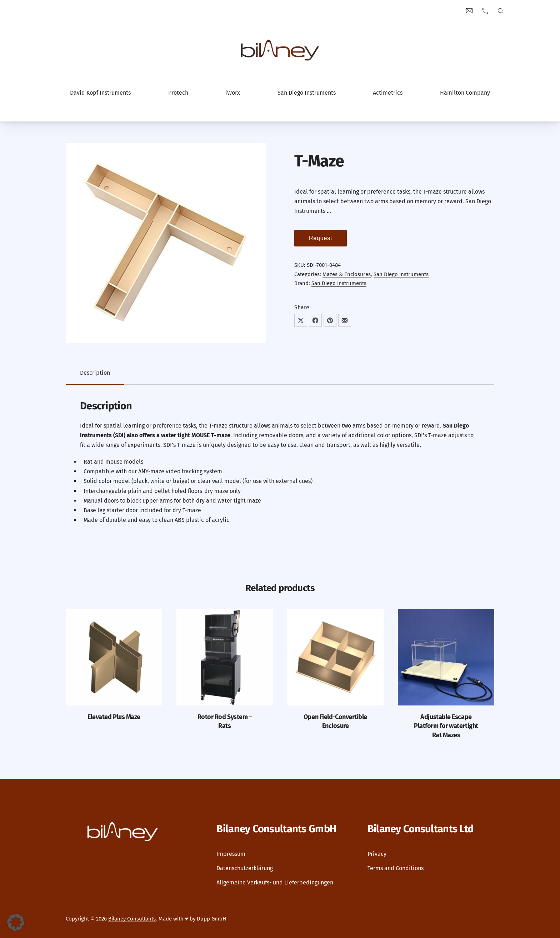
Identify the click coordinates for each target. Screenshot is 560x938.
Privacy (377, 854)
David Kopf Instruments (100, 93)
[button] (16, 922)
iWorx (233, 93)
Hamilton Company (465, 93)
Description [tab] (95, 373)
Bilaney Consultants (132, 919)
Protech (178, 93)
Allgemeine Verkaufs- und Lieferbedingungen (275, 882)
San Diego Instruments (307, 93)
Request (321, 238)
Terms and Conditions (396, 868)
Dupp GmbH (211, 919)
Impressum (231, 854)
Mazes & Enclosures (347, 274)
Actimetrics (388, 93)
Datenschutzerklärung (245, 868)
